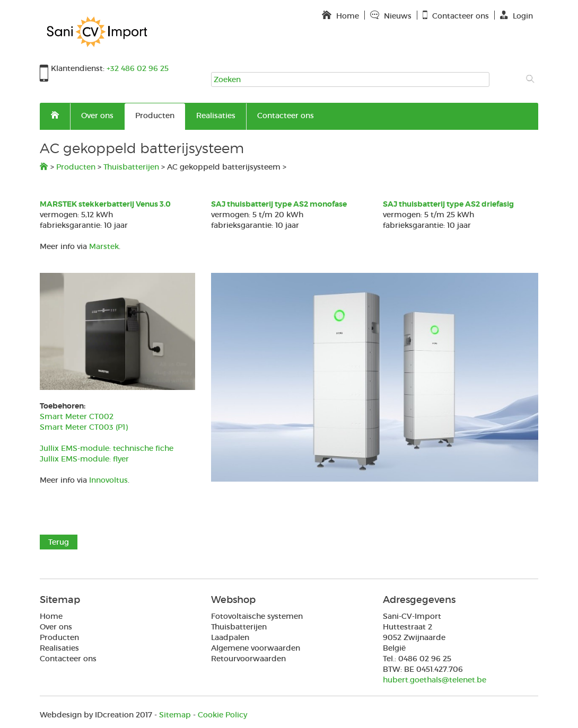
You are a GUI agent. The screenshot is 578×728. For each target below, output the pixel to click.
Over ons (97, 116)
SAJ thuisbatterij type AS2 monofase (279, 204)
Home (51, 616)
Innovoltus (108, 480)
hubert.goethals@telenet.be (435, 680)
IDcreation (87, 715)
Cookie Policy (222, 715)
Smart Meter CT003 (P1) (84, 427)
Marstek (104, 246)
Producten (155, 116)
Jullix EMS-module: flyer (84, 459)
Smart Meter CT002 (77, 416)
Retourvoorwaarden (248, 659)
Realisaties (216, 116)
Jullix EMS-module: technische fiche (107, 448)
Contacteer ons (286, 116)
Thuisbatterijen (131, 167)
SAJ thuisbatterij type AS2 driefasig (448, 204)
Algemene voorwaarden (256, 648)
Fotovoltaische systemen (257, 616)
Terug (59, 542)
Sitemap (175, 715)
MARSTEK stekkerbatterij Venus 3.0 (105, 204)
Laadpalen (230, 637)
